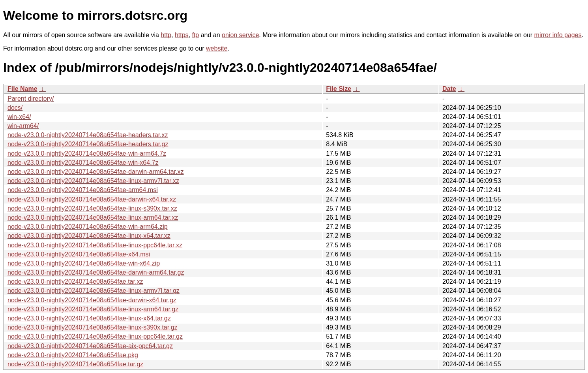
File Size (339, 89)
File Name (22, 89)
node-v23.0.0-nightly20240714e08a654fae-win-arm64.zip (88, 227)
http (166, 35)
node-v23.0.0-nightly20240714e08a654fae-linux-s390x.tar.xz (92, 208)
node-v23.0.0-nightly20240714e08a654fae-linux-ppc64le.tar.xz (95, 245)
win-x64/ (19, 117)
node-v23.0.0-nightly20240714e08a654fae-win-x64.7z (83, 163)
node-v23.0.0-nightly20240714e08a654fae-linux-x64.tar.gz (89, 318)
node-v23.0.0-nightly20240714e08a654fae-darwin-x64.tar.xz (92, 199)
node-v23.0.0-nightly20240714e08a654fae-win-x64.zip (84, 263)
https (182, 35)
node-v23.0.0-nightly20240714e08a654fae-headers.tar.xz (88, 135)
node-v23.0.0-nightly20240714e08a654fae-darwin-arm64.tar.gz (96, 272)
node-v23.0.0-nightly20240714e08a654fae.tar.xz (75, 282)
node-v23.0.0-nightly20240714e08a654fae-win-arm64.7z (87, 154)
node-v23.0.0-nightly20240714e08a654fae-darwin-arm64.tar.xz (96, 172)
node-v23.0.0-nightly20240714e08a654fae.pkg (73, 355)
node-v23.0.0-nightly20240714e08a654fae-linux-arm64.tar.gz (93, 309)
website (217, 48)
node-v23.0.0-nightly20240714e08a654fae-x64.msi (79, 254)
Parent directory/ (31, 99)
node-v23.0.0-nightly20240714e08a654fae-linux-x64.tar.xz (89, 236)
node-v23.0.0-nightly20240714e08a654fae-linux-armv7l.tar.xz (93, 181)
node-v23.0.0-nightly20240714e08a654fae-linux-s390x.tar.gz (93, 327)
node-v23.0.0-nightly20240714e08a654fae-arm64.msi (83, 190)
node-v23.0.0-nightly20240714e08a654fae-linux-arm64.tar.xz (93, 218)
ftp (195, 35)
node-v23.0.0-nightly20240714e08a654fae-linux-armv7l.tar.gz (94, 291)
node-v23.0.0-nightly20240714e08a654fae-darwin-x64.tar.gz (92, 300)
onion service (240, 35)
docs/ (15, 108)
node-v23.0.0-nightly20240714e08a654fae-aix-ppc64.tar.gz (90, 346)
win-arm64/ (23, 126)
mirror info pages (558, 35)
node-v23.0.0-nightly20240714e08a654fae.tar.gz (75, 364)
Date (449, 89)
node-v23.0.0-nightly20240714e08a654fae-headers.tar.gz (88, 144)
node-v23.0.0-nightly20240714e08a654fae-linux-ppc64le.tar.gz (95, 336)
